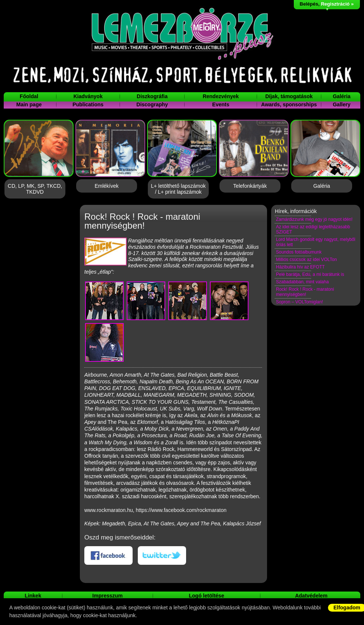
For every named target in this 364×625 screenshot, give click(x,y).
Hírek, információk (296, 211)
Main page (29, 104)
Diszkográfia (152, 96)
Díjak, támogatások (289, 96)
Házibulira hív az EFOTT (300, 267)
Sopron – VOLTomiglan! (300, 302)
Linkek (33, 596)
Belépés (309, 4)
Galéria (342, 96)
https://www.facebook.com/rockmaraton (181, 510)
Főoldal (29, 96)
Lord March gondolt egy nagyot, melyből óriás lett (316, 242)
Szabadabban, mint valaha (302, 282)
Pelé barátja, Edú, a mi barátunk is (310, 274)
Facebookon (108, 555)
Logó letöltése (207, 596)
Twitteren (162, 555)
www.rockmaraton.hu (109, 510)
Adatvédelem (311, 596)
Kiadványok (88, 96)
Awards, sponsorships (289, 104)
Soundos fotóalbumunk (299, 252)
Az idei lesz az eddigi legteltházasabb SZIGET (313, 229)
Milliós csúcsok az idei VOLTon (306, 260)
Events (221, 104)
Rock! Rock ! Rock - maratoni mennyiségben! (305, 292)
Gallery (342, 104)
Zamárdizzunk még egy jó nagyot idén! (314, 219)
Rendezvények (221, 96)
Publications (88, 104)
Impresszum (108, 596)
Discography (152, 104)
